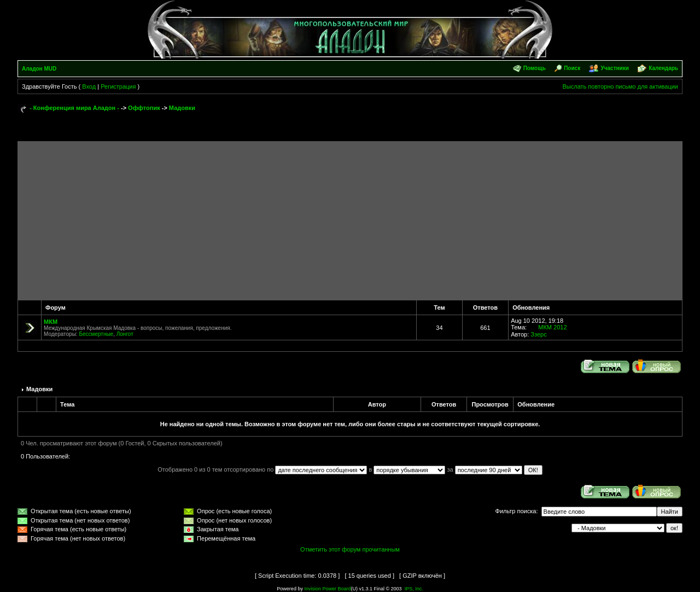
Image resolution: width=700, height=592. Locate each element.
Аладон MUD (39, 69)
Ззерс (538, 334)
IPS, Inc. (414, 589)
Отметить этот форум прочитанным (350, 549)
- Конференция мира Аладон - (74, 108)
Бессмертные (96, 334)
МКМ (51, 322)
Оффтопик (144, 108)
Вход (89, 86)
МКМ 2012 (552, 327)
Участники (614, 68)
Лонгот (125, 334)
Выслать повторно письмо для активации (620, 86)
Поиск (572, 68)
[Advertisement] (350, 218)
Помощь (535, 68)
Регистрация (118, 86)
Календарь (663, 68)
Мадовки (182, 108)
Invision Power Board (327, 589)
